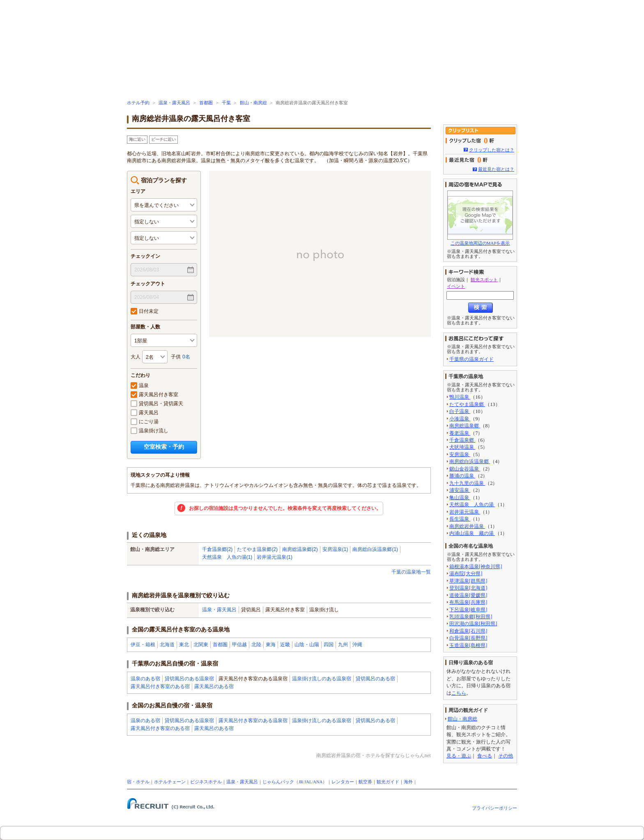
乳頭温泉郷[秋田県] (471, 617)
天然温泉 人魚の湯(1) (227, 557)
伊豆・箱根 (143, 645)
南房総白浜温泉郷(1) (375, 549)
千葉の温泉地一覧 (411, 572)
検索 (481, 308)
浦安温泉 (460, 490)
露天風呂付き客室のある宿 (160, 686)
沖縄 (357, 645)
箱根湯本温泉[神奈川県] (476, 567)
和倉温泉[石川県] (468, 631)
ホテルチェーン (170, 782)
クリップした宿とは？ (492, 150)
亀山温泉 (460, 498)
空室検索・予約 (164, 447)
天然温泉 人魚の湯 (472, 505)
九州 (343, 645)
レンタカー (343, 782)
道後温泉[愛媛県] (468, 595)
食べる (485, 756)
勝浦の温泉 (462, 476)
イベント (456, 286)
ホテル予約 (138, 103)
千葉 (226, 103)
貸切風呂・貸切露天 (157, 404)
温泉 (140, 386)
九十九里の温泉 (467, 483)
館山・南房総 (253, 103)
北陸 (256, 645)
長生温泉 (460, 519)
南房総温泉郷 (465, 426)
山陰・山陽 (307, 645)
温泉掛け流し (149, 431)
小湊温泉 (460, 419)
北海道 (167, 645)
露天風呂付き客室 (154, 395)
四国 (329, 645)
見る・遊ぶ (459, 756)
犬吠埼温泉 (462, 447)
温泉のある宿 (145, 679)
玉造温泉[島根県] (468, 645)
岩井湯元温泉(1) (275, 557)
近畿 (285, 645)
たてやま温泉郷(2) (257, 549)
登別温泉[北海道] (468, 588)
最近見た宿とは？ (496, 169)
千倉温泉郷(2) (217, 549)
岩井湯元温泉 (465, 512)
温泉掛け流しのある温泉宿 (322, 679)
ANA (318, 782)
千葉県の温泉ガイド (471, 359)
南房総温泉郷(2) (300, 549)
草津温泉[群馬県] (468, 581)
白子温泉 (460, 411)
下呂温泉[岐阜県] (468, 610)
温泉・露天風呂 (174, 103)
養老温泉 (460, 433)
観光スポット (484, 280)
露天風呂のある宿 (214, 686)
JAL (308, 782)
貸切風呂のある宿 (375, 679)
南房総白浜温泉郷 (470, 461)
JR (301, 782)
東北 (184, 645)
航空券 (365, 782)
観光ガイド (388, 782)
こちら (459, 693)
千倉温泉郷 (462, 440)
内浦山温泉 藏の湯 (472, 533)
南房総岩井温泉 (467, 526)
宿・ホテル (138, 782)
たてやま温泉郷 (467, 404)
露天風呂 (145, 413)
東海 (271, 645)
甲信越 (239, 645)
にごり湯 (145, 422)
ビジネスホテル (206, 782)
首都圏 (206, 103)
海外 (408, 782)
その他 (506, 756)
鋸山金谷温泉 (465, 469)
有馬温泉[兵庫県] (468, 602)
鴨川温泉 (460, 397)
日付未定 (145, 311)
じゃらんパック (278, 782)
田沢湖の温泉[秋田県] (473, 624)
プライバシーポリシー (494, 808)
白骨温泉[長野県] (468, 638)
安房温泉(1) (335, 549)
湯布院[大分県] (466, 574)
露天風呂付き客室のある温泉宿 (253, 721)
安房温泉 (460, 454)
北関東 (201, 645)
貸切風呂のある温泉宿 (189, 679)
